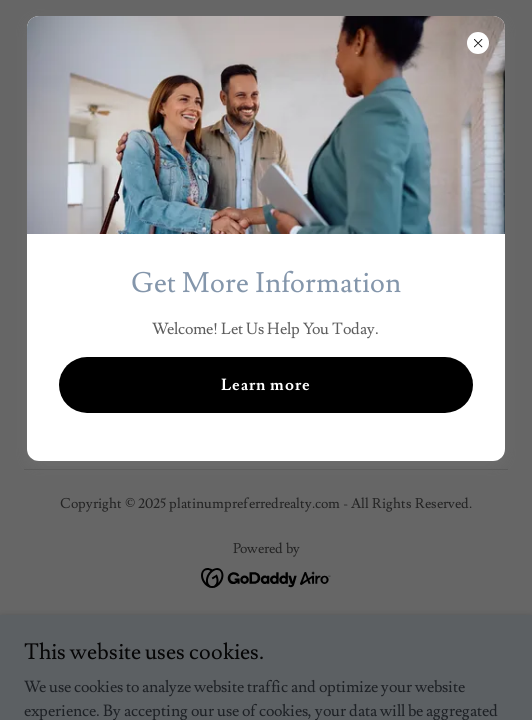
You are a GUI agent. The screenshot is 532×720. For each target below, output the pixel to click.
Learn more (266, 385)
